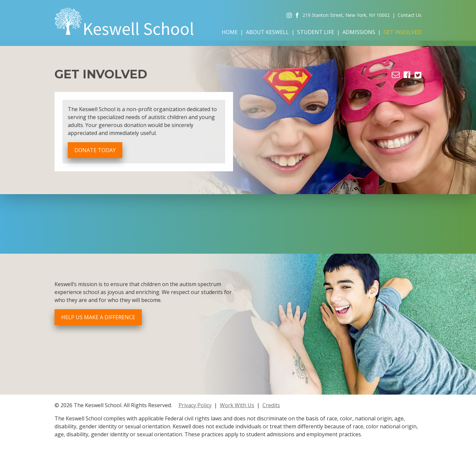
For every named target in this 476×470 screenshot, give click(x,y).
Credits (271, 405)
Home (230, 32)
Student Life (316, 32)
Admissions (359, 32)
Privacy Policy (195, 405)
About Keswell (267, 32)
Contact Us (410, 15)
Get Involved (402, 32)
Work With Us (237, 405)
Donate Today (95, 150)
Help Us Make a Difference (98, 317)
